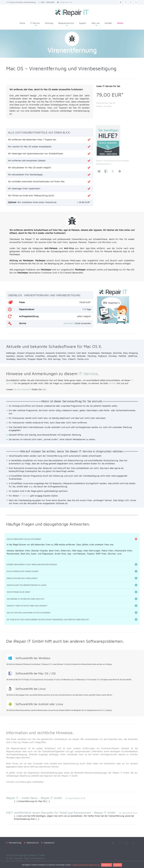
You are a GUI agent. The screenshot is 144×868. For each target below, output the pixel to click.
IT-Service (35, 23)
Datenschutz (33, 843)
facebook (126, 2)
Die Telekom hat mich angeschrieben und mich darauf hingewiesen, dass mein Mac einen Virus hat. (48, 620)
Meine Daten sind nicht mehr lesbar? (22, 578)
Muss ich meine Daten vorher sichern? (23, 571)
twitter (121, 2)
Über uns (95, 23)
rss (136, 2)
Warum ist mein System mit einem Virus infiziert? (27, 606)
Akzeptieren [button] (106, 865)
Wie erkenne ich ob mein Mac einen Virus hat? (26, 599)
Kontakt (108, 23)
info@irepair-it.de (66, 2)
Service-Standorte (22, 389)
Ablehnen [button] (117, 865)
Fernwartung (15, 843)
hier (44, 389)
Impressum (49, 843)
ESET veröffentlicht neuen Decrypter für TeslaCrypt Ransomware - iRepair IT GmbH (61, 813)
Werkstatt (68, 323)
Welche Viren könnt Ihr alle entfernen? (24, 539)
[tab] (72, 539)
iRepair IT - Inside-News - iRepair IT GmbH (34, 798)
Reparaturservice (66, 23)
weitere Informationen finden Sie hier (86, 865)
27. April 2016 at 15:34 (75, 798)
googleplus (131, 2)
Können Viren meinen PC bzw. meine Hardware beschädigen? (32, 565)
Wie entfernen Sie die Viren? (19, 592)
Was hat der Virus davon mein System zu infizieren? (29, 613)
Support (83, 23)
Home (22, 23)
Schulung (49, 23)
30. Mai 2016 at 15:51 (128, 813)
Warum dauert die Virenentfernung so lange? (27, 585)
